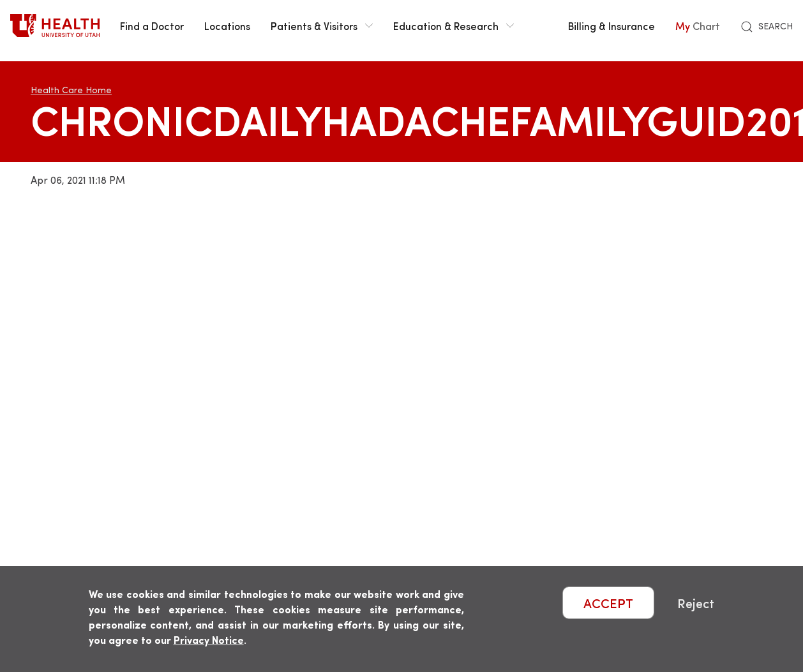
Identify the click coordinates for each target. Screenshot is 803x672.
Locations (227, 26)
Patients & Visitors (322, 26)
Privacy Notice (209, 640)
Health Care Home (71, 90)
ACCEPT (608, 603)
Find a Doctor (152, 26)
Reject (696, 603)
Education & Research (454, 26)
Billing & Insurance (612, 26)
